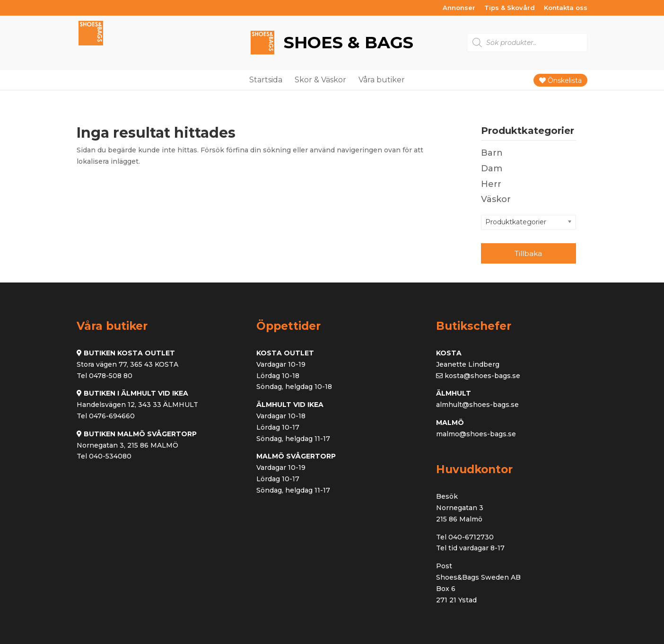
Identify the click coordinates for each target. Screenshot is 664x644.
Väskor (496, 199)
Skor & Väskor (320, 80)
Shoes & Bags (346, 42)
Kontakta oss (566, 8)
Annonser (459, 8)
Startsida (266, 80)
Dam (492, 168)
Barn (492, 153)
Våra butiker (382, 80)
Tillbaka (528, 253)
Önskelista (560, 80)
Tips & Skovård (510, 8)
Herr (491, 184)
